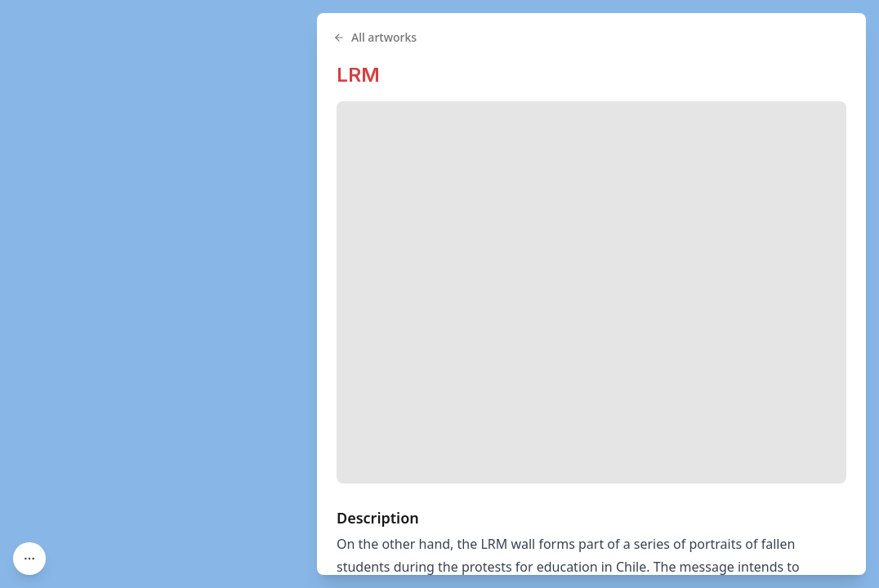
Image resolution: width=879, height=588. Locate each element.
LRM (358, 75)
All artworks (375, 37)
